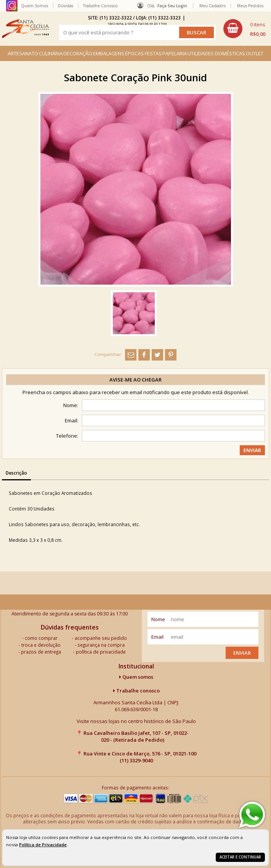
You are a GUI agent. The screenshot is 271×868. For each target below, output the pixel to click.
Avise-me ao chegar (135, 380)
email (157, 637)
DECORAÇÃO (78, 53)
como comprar (41, 638)
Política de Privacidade (43, 845)
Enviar (242, 653)
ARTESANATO (23, 53)
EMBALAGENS (109, 53)
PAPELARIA (175, 53)
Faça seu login (172, 6)
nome (158, 619)
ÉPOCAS (134, 53)
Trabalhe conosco (136, 691)
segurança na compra (101, 645)
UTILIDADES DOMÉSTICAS (216, 53)
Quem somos (136, 677)
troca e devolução (41, 645)
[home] (25, 29)
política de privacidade (101, 652)
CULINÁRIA (51, 53)
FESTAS (153, 53)
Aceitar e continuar (240, 857)
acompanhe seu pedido (101, 638)
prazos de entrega (41, 652)
